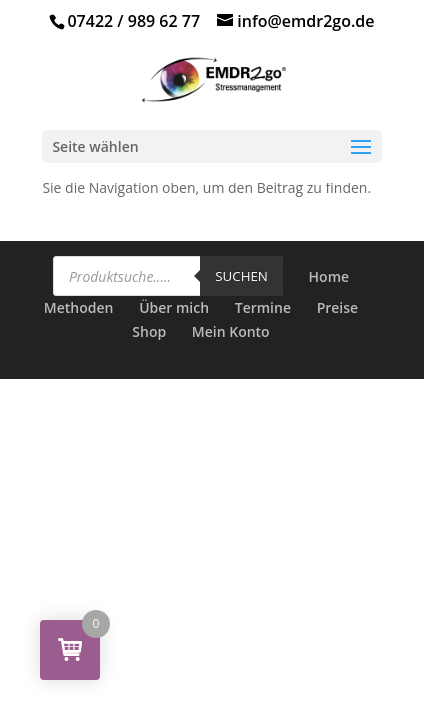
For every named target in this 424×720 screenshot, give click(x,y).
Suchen (241, 276)
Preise (338, 307)
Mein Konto (231, 331)
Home (329, 276)
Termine (263, 307)
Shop (149, 331)
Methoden (79, 307)
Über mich (174, 307)
